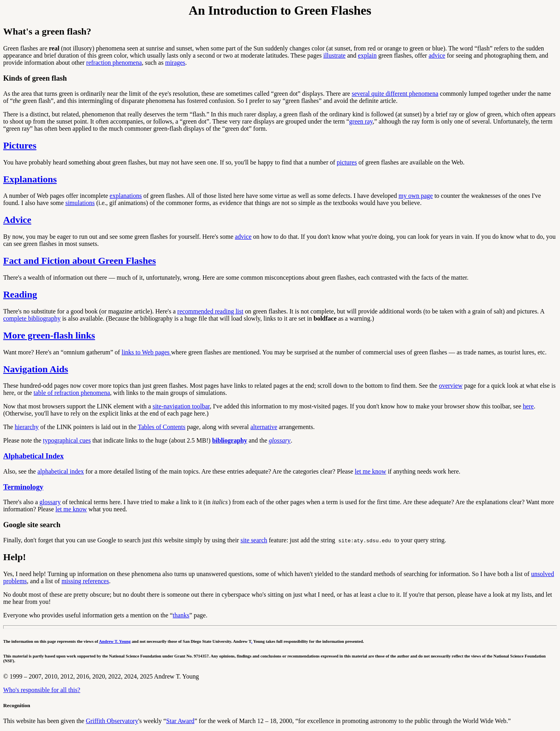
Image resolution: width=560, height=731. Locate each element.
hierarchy (27, 427)
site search (254, 540)
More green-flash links (49, 335)
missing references (85, 581)
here (528, 406)
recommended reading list (210, 311)
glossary (50, 502)
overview (451, 386)
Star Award (180, 721)
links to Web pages (146, 352)
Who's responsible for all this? (42, 690)
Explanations (30, 179)
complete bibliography (32, 318)
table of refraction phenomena (72, 393)
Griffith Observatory (112, 721)
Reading (20, 294)
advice (437, 55)
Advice (17, 220)
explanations (126, 196)
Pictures (20, 145)
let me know (371, 471)
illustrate (334, 55)
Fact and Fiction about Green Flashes (79, 261)
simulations (80, 203)
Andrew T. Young (115, 641)
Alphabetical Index (33, 456)
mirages (175, 63)
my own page (416, 196)
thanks (181, 615)
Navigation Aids (36, 369)
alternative (264, 427)
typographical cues (67, 440)
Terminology (23, 487)
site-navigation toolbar (181, 406)
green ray (361, 121)
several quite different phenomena (395, 94)
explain (367, 55)
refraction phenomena (114, 63)
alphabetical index (61, 471)
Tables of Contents (162, 427)
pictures (347, 162)
